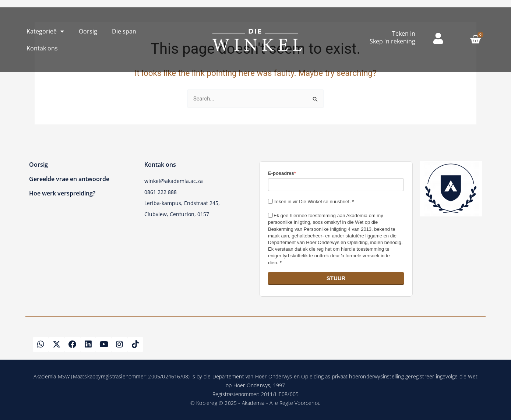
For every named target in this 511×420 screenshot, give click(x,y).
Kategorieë (45, 31)
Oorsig (88, 31)
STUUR (336, 277)
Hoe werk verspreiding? (62, 193)
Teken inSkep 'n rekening (392, 37)
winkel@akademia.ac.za (174, 181)
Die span (124, 31)
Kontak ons (42, 48)
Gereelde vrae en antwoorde (69, 179)
